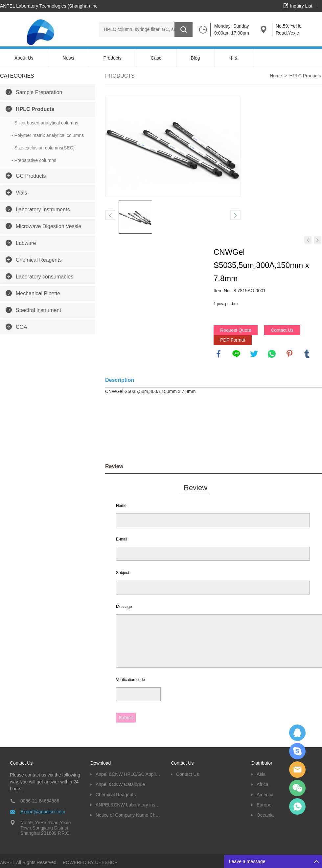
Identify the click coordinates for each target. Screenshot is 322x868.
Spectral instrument (38, 310)
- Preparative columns (34, 160)
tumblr (307, 354)
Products (113, 58)
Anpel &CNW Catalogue (120, 784)
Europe (264, 805)
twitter (254, 354)
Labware (26, 243)
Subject (123, 573)
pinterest (289, 354)
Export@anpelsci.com (43, 812)
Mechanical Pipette (38, 293)
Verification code (130, 680)
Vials (21, 193)
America (265, 795)
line (236, 354)
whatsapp (272, 354)
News (69, 58)
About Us (24, 58)
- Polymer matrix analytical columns (48, 135)
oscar (297, 806)
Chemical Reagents (39, 260)
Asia (261, 774)
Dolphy (297, 733)
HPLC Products (35, 109)
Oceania (265, 815)
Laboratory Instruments (43, 210)
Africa (263, 784)
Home (276, 76)
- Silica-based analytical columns (45, 123)
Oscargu (297, 751)
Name (121, 506)
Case (156, 58)
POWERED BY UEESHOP (90, 862)
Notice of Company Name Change (128, 815)
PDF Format (233, 340)
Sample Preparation (39, 92)
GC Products (31, 176)
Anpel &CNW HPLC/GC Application (128, 774)
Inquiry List (301, 6)
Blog (195, 58)
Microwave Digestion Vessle (48, 226)
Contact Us (282, 330)
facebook (218, 354)
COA (22, 327)
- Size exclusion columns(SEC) (43, 148)
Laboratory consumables (45, 277)
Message (124, 607)
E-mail (122, 539)
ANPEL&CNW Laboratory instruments (128, 805)
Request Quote (236, 330)
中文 (234, 58)
